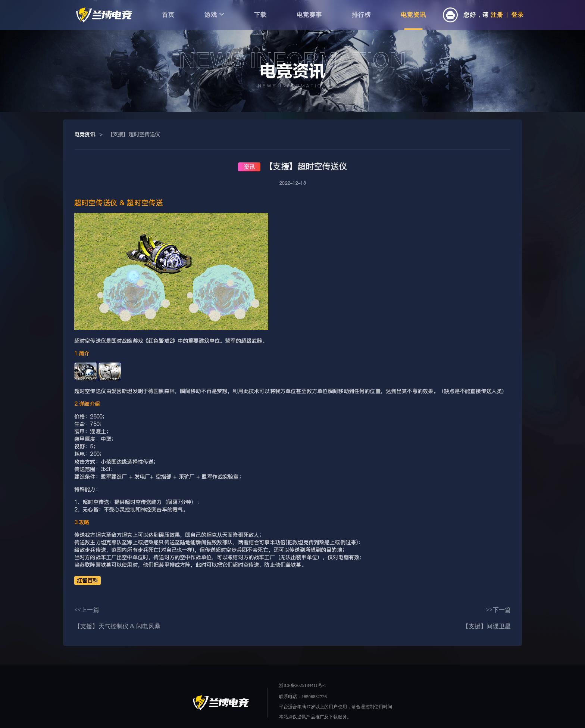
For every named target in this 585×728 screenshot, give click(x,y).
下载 (260, 15)
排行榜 (361, 15)
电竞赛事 (309, 15)
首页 (168, 15)
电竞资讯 (413, 15)
